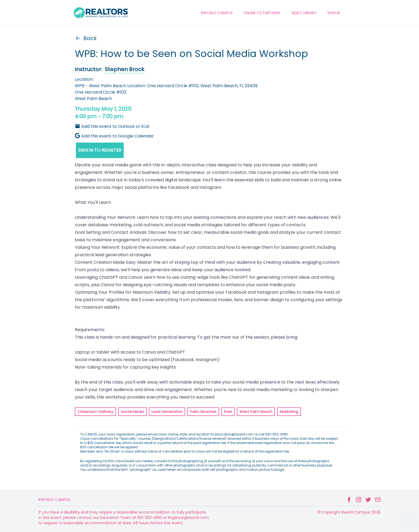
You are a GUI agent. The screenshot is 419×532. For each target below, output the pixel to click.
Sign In (334, 13)
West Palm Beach (256, 412)
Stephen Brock (125, 69)
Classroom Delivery (95, 412)
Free (228, 412)
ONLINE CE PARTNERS (262, 13)
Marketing (289, 412)
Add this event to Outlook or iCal (112, 126)
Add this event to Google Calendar (114, 136)
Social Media (132, 412)
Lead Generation (167, 412)
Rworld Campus (54, 500)
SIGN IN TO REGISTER (100, 150)
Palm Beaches (203, 412)
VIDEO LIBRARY (304, 13)
